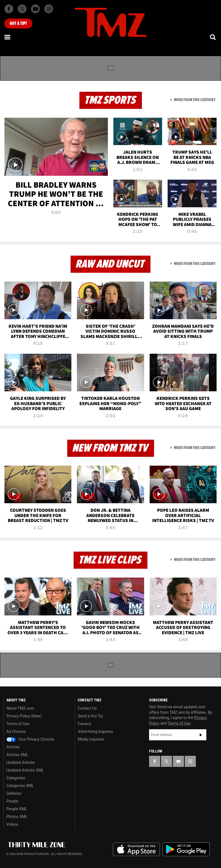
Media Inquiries (91, 739)
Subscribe (201, 735)
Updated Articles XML (25, 770)
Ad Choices (16, 731)
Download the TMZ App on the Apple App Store (136, 849)
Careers (84, 724)
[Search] (213, 37)
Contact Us (87, 708)
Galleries (14, 793)
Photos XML (17, 817)
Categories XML (20, 786)
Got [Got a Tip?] (18, 23)
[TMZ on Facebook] (9, 9)
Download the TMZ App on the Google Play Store (186, 849)
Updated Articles (21, 762)
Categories (16, 778)
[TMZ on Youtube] (35, 9)
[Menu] (8, 37)
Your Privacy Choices (30, 739)
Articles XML (17, 755)
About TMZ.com (20, 708)
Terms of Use (18, 724)
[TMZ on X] (22, 9)
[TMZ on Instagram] (49, 9)
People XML (17, 809)
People (12, 801)
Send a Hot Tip (90, 716)
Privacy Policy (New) (24, 716)
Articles (13, 747)
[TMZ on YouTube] (178, 761)
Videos (12, 824)
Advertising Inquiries (95, 731)
